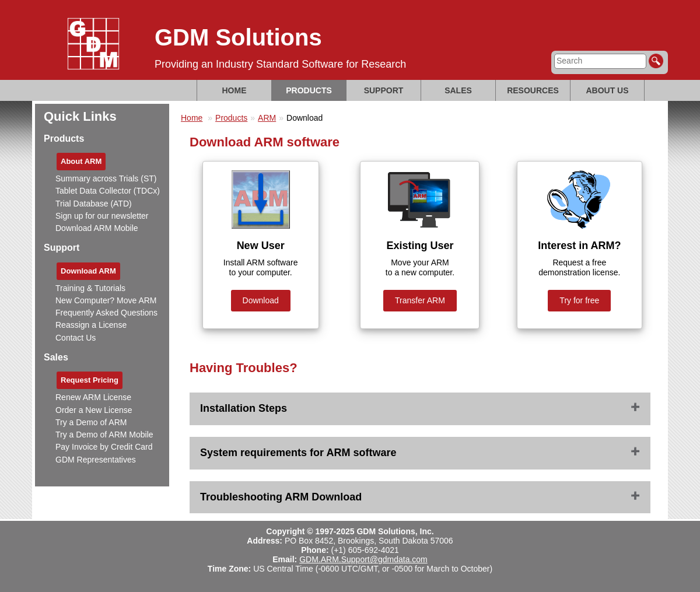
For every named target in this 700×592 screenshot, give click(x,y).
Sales (458, 90)
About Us (607, 90)
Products (309, 90)
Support (384, 90)
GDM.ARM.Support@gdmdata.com (363, 559)
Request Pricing (90, 380)
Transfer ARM (420, 300)
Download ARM (88, 271)
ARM (267, 118)
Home (235, 90)
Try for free (579, 300)
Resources (533, 90)
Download (261, 300)
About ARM (81, 161)
